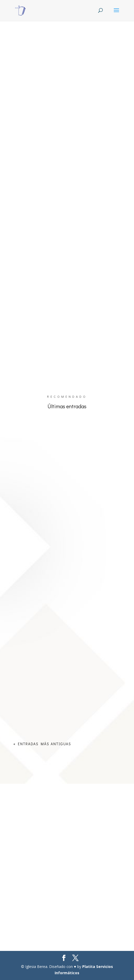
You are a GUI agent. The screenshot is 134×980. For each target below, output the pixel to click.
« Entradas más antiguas (42, 744)
